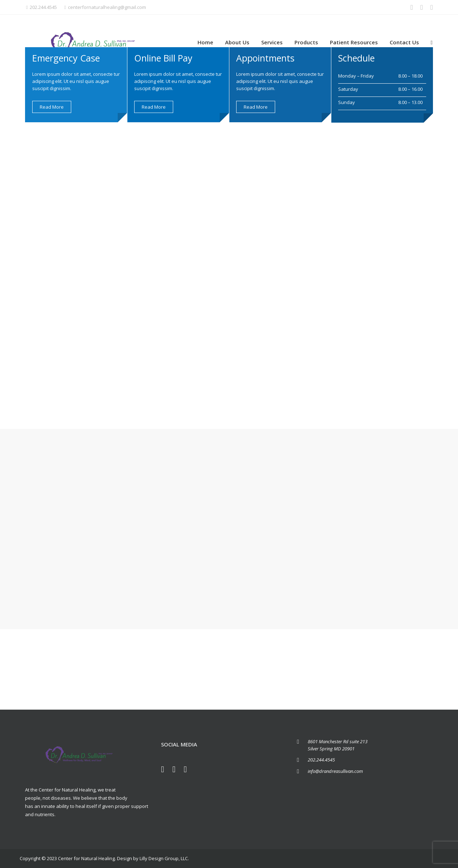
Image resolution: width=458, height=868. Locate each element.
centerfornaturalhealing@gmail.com (105, 7)
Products (306, 42)
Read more (52, 107)
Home (205, 42)
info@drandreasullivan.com (335, 771)
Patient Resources (354, 42)
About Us (237, 42)
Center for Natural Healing (86, 858)
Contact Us (404, 42)
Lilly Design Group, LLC (164, 858)
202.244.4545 (42, 7)
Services (272, 42)
